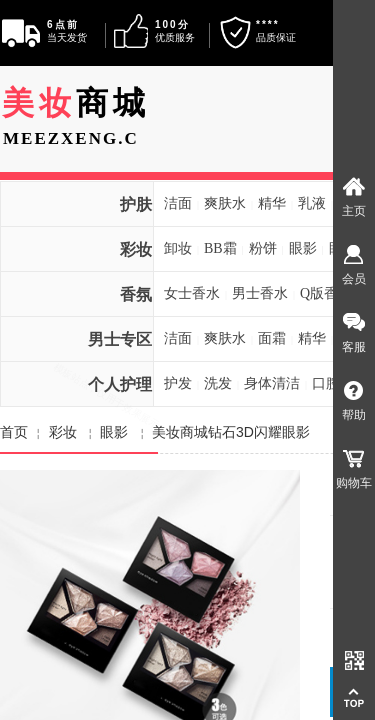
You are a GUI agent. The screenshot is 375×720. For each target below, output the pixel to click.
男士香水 (260, 293)
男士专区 (120, 339)
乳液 (312, 203)
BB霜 (220, 248)
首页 (14, 432)
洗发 (218, 383)
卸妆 (178, 248)
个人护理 (120, 384)
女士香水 (192, 293)
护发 (178, 383)
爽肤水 (225, 203)
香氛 (136, 294)
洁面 (178, 203)
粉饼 (263, 248)
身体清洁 (272, 383)
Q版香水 (326, 293)
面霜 (272, 338)
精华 (272, 203)
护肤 (136, 204)
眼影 (303, 248)
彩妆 (136, 249)
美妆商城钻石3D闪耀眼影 (231, 432)
